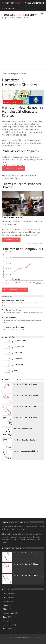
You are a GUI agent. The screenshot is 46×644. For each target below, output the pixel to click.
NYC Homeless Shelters (23, 429)
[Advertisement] (23, 46)
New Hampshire (13, 74)
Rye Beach (18, 352)
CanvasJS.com (40, 283)
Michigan (6, 601)
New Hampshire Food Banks (13, 300)
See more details (11, 240)
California (6, 597)
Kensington (19, 364)
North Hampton (20, 347)
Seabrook (18, 358)
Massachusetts (9, 613)
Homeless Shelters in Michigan (26, 395)
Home (4, 74)
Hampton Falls (20, 341)
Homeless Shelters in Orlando (25, 418)
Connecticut (7, 625)
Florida (6, 605)
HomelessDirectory (19, 15)
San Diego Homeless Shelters (25, 440)
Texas (5, 617)
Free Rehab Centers (10, 317)
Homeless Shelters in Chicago (25, 384)
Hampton (24, 74)
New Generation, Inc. (13, 217)
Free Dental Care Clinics (11, 310)
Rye (16, 370)
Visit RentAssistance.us (13, 168)
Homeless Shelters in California (26, 406)
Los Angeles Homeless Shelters (26, 451)
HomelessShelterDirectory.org (26, 637)
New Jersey (7, 629)
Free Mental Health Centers (13, 327)
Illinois (5, 621)
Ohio (5, 609)
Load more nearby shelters (15, 290)
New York (7, 593)
